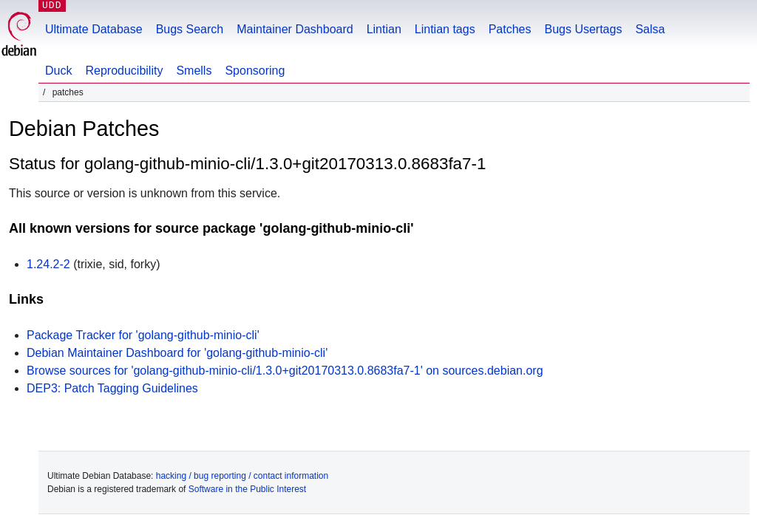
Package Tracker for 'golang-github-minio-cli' (143, 335)
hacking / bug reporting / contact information (242, 476)
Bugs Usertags (583, 29)
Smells (194, 71)
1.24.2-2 (48, 264)
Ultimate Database (94, 29)
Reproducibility (124, 71)
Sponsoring (255, 71)
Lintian (384, 29)
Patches (510, 29)
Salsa (650, 29)
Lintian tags (445, 29)
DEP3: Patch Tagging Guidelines (112, 388)
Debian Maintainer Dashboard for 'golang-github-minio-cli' (177, 353)
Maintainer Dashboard (295, 29)
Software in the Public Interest (247, 489)
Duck (58, 71)
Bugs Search (190, 29)
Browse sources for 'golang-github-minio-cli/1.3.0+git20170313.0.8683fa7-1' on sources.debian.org (285, 371)
